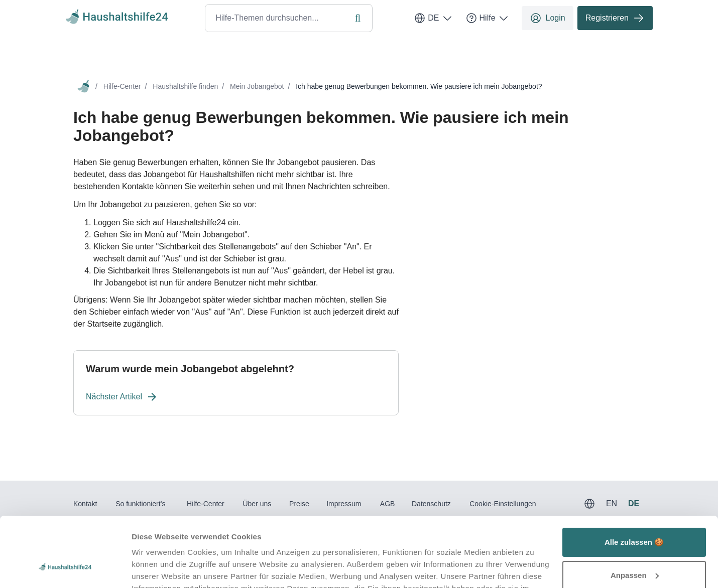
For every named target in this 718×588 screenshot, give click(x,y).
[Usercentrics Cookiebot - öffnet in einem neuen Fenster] (65, 568)
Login (548, 18)
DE (433, 18)
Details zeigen (157, 568)
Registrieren (615, 18)
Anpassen (635, 515)
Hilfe (488, 18)
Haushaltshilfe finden (185, 86)
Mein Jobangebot (257, 86)
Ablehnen (634, 548)
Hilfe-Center (122, 86)
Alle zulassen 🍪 (634, 482)
